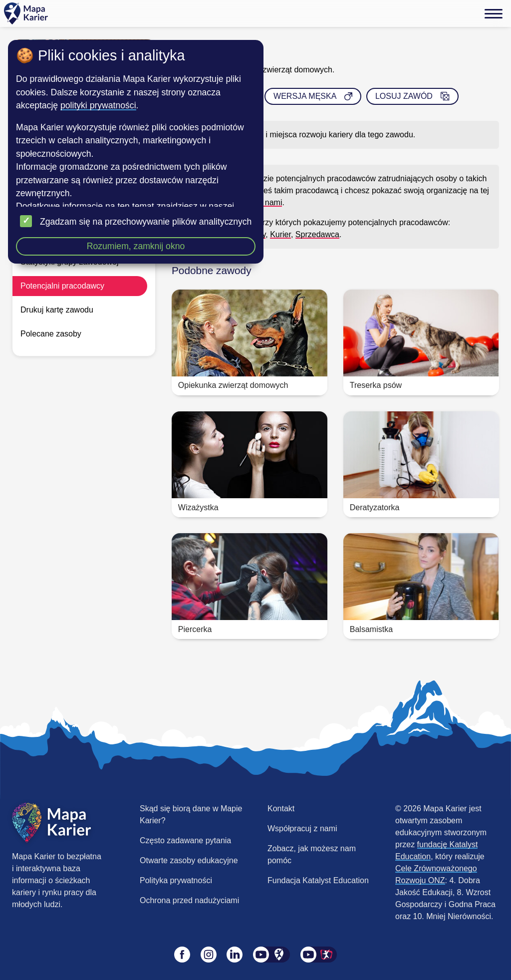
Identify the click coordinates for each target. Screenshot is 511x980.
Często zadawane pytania (185, 840)
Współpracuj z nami (302, 828)
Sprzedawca (317, 234)
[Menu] (494, 13)
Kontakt (281, 809)
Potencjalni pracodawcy (62, 286)
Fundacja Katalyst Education (318, 880)
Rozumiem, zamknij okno (136, 246)
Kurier (280, 234)
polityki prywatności (98, 105)
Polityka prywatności (176, 880)
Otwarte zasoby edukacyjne (189, 860)
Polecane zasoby (51, 334)
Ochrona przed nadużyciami (189, 900)
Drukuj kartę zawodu (57, 310)
